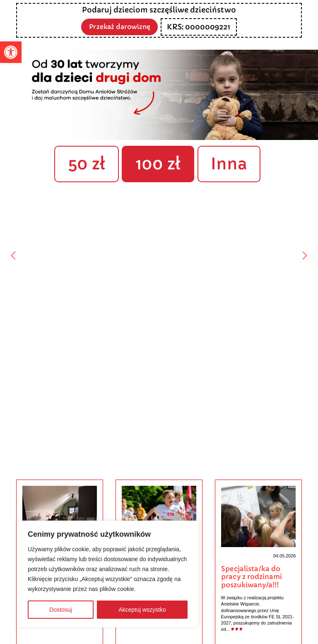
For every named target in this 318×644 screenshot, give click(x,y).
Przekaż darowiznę (120, 26)
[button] (11, 52)
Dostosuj (60, 610)
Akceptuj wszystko (142, 610)
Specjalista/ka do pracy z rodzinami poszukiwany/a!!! (252, 577)
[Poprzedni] (13, 256)
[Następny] (305, 256)
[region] (108, 574)
